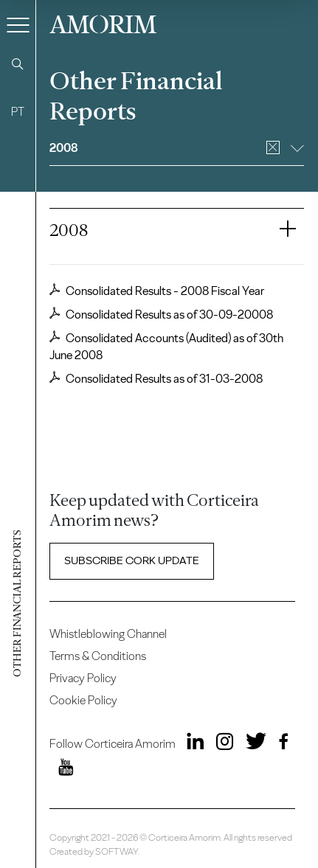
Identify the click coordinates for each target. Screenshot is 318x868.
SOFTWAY (117, 851)
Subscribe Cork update (132, 560)
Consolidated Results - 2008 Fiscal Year (157, 291)
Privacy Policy (83, 678)
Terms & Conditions (98, 656)
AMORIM (103, 22)
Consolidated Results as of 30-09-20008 (161, 314)
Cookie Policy (83, 700)
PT (18, 112)
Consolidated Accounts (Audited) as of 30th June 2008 (166, 347)
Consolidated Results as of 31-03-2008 (156, 378)
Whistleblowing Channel (108, 634)
